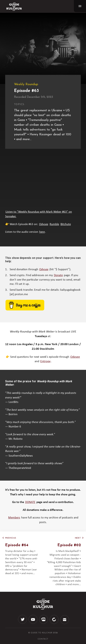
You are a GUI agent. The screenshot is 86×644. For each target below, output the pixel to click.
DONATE (30, 502)
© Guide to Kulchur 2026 (43, 633)
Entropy (45, 361)
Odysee (44, 224)
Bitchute (66, 224)
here (42, 232)
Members (14, 518)
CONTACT (43, 639)
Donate (58, 275)
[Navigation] (80, 6)
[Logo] (14, 7)
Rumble (54, 224)
